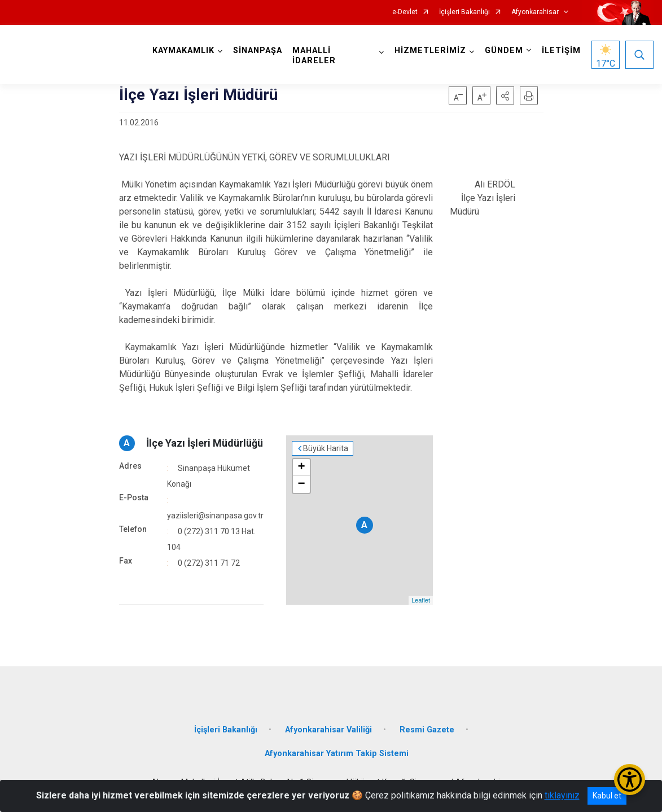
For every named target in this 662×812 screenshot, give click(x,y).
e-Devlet (405, 12)
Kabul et (607, 796)
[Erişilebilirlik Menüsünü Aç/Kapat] (630, 780)
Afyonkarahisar (535, 12)
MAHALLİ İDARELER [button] (314, 56)
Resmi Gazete (427, 730)
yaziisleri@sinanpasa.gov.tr (215, 516)
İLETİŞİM (561, 51)
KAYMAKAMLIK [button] (183, 51)
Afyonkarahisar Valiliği (328, 730)
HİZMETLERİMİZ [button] (430, 51)
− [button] (301, 484)
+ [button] (301, 468)
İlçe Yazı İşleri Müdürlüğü (205, 443)
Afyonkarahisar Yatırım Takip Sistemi (337, 754)
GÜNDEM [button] (504, 51)
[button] (505, 95)
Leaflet (421, 600)
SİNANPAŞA (258, 51)
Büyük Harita (326, 448)
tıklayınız (562, 795)
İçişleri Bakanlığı (464, 12)
